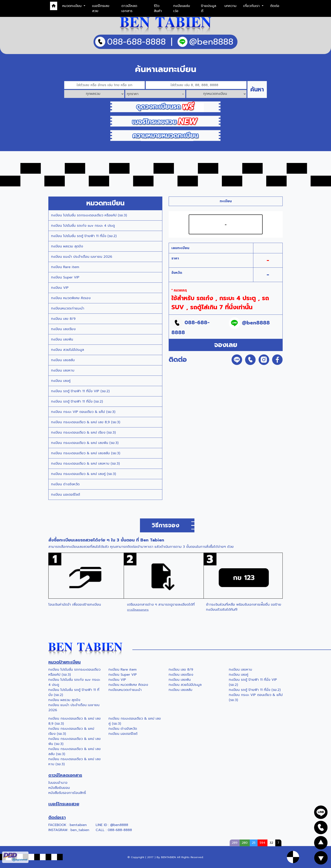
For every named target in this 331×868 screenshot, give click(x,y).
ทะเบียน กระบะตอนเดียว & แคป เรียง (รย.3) (83, 433)
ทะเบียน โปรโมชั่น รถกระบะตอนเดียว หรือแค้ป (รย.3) (89, 215)
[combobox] (155, 94)
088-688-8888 (120, 830)
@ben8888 (119, 825)
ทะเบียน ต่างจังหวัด (65, 484)
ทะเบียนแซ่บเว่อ (182, 8)
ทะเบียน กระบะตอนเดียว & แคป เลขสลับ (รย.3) (86, 453)
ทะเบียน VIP (60, 288)
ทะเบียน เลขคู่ (61, 381)
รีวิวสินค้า (158, 8)
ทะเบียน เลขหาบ (63, 370)
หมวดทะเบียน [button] (73, 6)
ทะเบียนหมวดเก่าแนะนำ (68, 308)
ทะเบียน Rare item (65, 267)
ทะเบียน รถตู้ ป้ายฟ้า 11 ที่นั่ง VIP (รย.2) (80, 391)
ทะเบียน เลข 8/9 (63, 319)
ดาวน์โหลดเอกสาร (129, 8)
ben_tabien (80, 830)
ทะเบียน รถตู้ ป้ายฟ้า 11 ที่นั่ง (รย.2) (77, 401)
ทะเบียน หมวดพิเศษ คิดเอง (71, 298)
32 (271, 843)
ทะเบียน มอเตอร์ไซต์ (66, 495)
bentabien (78, 825)
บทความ (230, 6)
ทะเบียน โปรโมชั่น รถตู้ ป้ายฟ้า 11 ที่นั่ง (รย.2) (84, 236)
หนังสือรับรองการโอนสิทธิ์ (67, 793)
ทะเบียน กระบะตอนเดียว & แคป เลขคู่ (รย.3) (83, 474)
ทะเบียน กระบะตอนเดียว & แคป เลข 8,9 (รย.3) (86, 422)
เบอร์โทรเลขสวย (101, 8)
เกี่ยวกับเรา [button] (252, 6)
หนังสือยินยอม (59, 788)
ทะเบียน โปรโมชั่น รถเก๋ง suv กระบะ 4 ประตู (83, 226)
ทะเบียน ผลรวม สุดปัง (67, 246)
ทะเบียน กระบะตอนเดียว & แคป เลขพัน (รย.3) (85, 443)
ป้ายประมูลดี (209, 8)
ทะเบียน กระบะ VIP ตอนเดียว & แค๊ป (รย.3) (83, 412)
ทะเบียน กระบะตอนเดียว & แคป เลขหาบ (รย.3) (85, 464)
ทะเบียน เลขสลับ (63, 360)
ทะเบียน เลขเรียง (63, 329)
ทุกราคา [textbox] (133, 94)
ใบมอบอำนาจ (58, 783)
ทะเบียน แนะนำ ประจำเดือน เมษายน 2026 (82, 257)
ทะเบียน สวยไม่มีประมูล (68, 350)
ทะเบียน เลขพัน (62, 339)
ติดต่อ (275, 6)
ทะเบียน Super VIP (65, 277)
